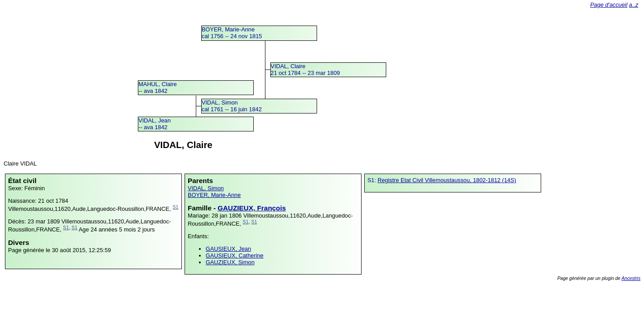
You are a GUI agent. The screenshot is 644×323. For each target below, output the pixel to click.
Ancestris (631, 278)
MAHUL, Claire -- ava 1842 (157, 87)
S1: (373, 180)
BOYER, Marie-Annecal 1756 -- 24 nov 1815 (232, 33)
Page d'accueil (609, 5)
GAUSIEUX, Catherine (235, 255)
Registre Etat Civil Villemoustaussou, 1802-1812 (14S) (447, 180)
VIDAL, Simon (206, 188)
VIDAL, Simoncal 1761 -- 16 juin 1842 (232, 106)
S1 (175, 207)
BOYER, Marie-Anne (214, 195)
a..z (634, 5)
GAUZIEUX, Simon (230, 262)
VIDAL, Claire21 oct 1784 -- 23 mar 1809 (305, 70)
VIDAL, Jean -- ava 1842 (154, 124)
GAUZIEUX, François (252, 208)
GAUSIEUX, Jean (228, 249)
